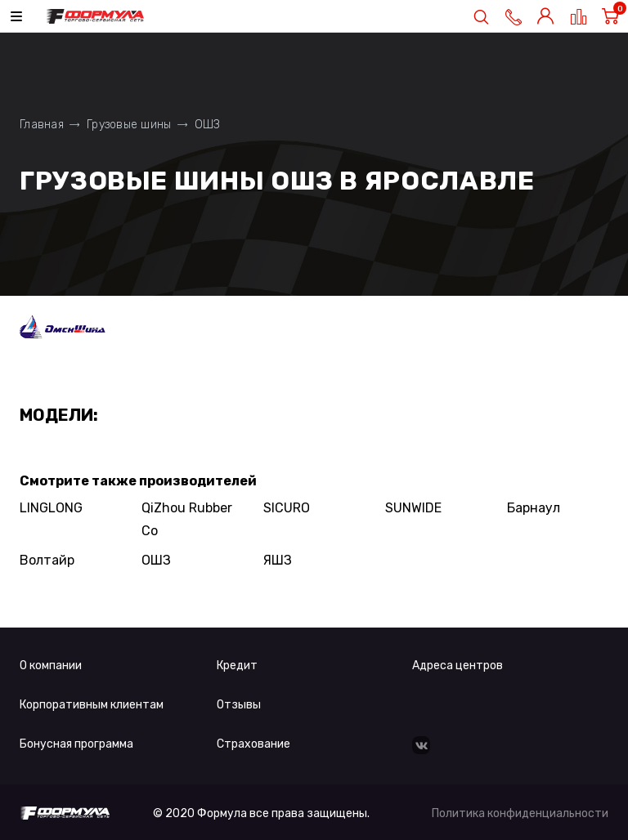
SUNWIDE (413, 508)
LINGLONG (51, 508)
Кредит (237, 666)
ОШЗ (156, 560)
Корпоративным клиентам (92, 705)
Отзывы (239, 705)
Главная (42, 125)
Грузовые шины (129, 125)
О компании (51, 666)
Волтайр (47, 560)
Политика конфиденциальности (520, 813)
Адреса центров (458, 666)
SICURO (287, 508)
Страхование (253, 744)
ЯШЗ (278, 560)
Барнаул (534, 508)
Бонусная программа (76, 744)
